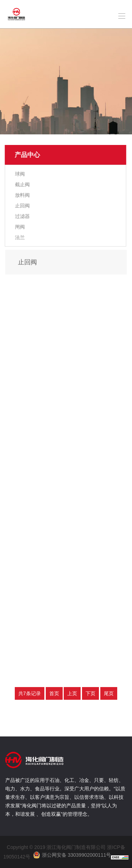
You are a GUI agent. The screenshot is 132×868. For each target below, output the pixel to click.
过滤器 (22, 216)
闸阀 (20, 227)
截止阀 (22, 184)
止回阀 (22, 206)
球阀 (20, 174)
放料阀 (22, 195)
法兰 (20, 237)
